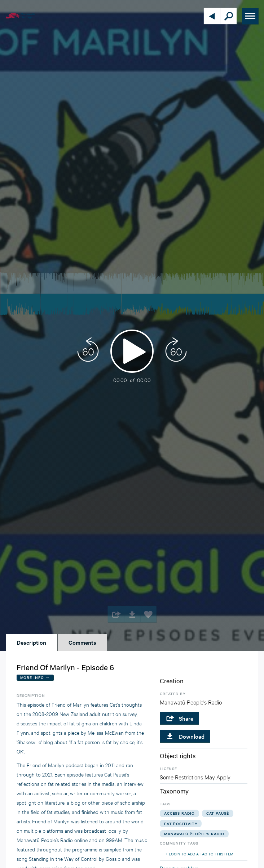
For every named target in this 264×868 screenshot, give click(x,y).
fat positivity (181, 824)
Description (31, 642)
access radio (179, 813)
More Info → (35, 677)
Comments (82, 642)
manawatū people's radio (194, 834)
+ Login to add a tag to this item (199, 854)
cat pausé (218, 813)
